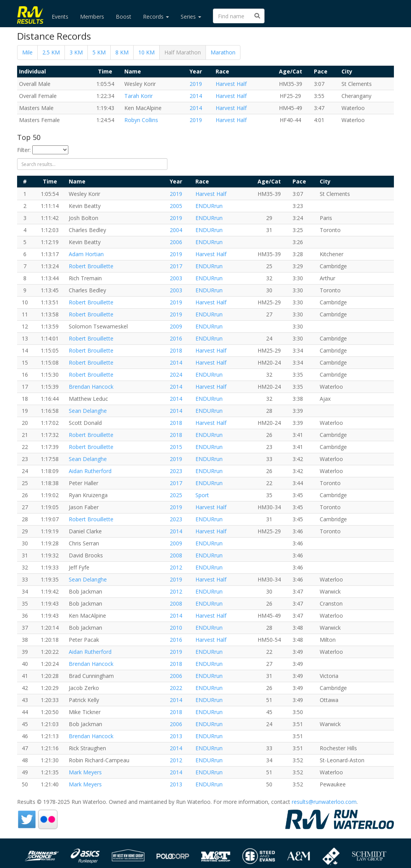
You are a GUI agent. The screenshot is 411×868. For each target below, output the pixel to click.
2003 (176, 278)
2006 (176, 242)
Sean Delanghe (88, 411)
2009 (176, 326)
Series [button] (191, 17)
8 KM (122, 52)
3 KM (76, 52)
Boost (124, 17)
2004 (176, 230)
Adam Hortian (86, 254)
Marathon (223, 52)
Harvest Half (231, 84)
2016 (176, 338)
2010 (176, 628)
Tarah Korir (138, 96)
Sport (202, 495)
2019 (196, 84)
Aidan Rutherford (90, 471)
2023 (176, 471)
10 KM (146, 52)
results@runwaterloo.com (324, 802)
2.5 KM (51, 52)
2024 (176, 375)
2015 (176, 447)
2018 (176, 350)
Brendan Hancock (91, 387)
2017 (176, 266)
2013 (176, 736)
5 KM (99, 52)
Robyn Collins (141, 120)
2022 (176, 688)
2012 (176, 567)
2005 (176, 206)
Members (92, 17)
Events (60, 17)
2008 (176, 555)
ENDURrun (209, 206)
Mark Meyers (85, 772)
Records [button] (156, 17)
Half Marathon (183, 52)
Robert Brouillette (91, 266)
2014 (196, 96)
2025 (176, 495)
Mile (27, 52)
